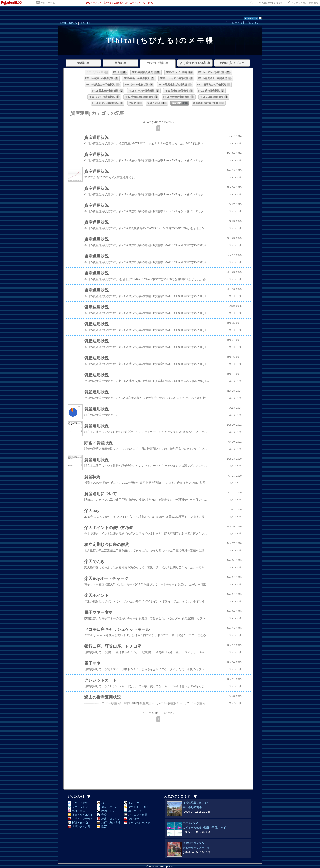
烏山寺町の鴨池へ (193, 807)
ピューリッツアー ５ (196, 848)
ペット (103, 803)
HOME (63, 23)
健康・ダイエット (80, 815)
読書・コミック (109, 819)
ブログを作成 (298, 3)
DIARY (73, 23)
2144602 (251, 18)
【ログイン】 (254, 23)
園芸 (102, 826)
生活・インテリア (80, 819)
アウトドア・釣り (137, 807)
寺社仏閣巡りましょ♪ (196, 803)
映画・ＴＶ (106, 811)
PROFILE (85, 23)
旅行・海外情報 (109, 823)
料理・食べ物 (78, 823)
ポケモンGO (190, 823)
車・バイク (133, 811)
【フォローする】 (235, 23)
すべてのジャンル (137, 823)
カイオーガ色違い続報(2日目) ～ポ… (206, 827)
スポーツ (132, 803)
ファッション (78, 807)
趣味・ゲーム (48, 3)
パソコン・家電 (136, 815)
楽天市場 (313, 3)
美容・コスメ (78, 811)
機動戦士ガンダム (193, 843)
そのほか (132, 819)
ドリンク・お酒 (79, 826)
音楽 (102, 815)
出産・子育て (78, 803)
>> (271, 3)
